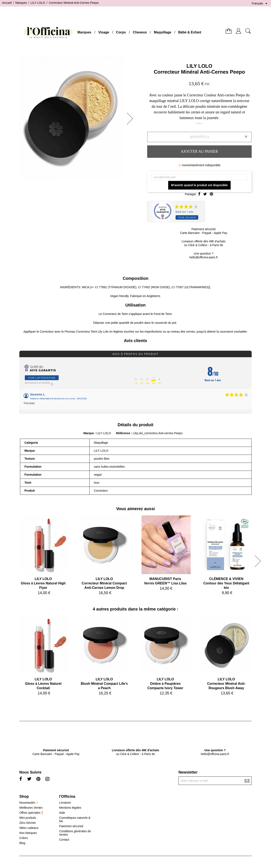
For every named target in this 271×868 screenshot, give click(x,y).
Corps (121, 32)
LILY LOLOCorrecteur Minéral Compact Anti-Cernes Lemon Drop (104, 583)
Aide (62, 813)
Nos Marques (28, 833)
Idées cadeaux (29, 828)
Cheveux (140, 32)
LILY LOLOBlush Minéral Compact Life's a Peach (104, 684)
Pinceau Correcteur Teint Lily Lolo (87, 332)
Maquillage (163, 32)
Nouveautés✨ (29, 803)
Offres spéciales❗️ (32, 813)
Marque (89, 433)
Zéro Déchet (27, 823)
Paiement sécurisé (71, 826)
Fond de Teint (163, 314)
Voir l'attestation (42, 378)
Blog (22, 843)
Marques (84, 32)
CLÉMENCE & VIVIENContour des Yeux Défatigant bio (226, 583)
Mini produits (28, 818)
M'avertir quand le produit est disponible (199, 185)
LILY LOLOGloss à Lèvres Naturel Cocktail (43, 684)
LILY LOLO (199, 66)
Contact (64, 840)
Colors (24, 838)
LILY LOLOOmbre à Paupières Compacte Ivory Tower (165, 684)
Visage (104, 32)
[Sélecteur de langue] (260, 4)
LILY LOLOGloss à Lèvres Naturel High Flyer (43, 583)
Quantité (197, 137)
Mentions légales (70, 808)
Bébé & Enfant (190, 32)
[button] (131, 119)
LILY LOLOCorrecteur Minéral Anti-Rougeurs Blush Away (226, 684)
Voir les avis (187, 217)
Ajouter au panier (199, 151)
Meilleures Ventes (31, 808)
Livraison (65, 803)
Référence (124, 433)
